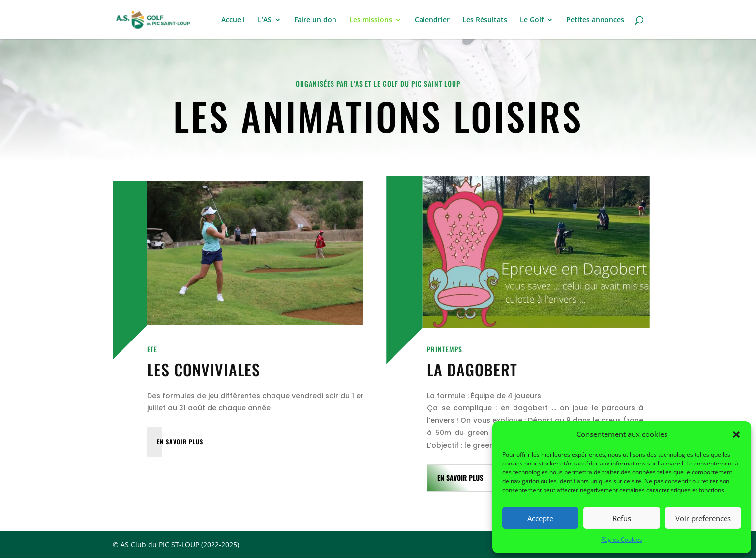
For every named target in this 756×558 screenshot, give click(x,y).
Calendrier (432, 20)
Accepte (540, 518)
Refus (622, 518)
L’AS (265, 20)
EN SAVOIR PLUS (180, 442)
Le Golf (532, 20)
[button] (736, 434)
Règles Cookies (622, 540)
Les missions (371, 20)
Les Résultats (485, 20)
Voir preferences (703, 518)
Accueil (233, 20)
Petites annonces (595, 20)
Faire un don (315, 20)
